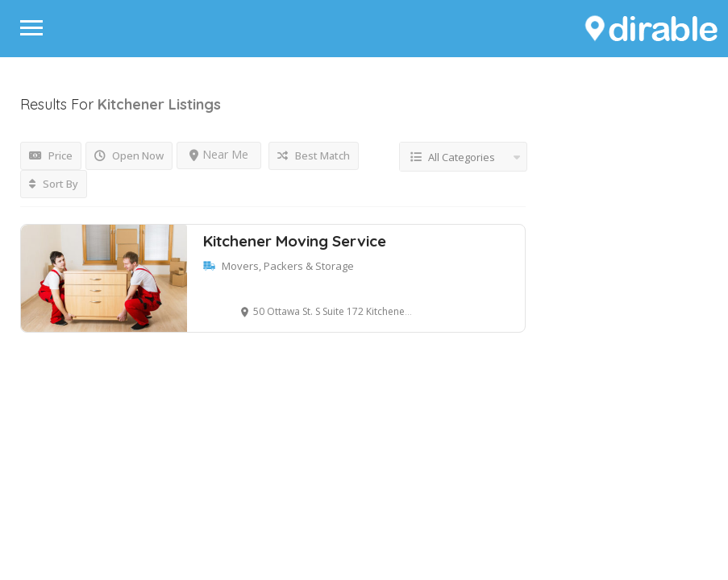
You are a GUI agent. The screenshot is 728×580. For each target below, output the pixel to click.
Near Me (219, 154)
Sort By (54, 184)
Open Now (129, 155)
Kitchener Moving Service (295, 241)
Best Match (314, 155)
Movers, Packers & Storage (288, 266)
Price (51, 155)
